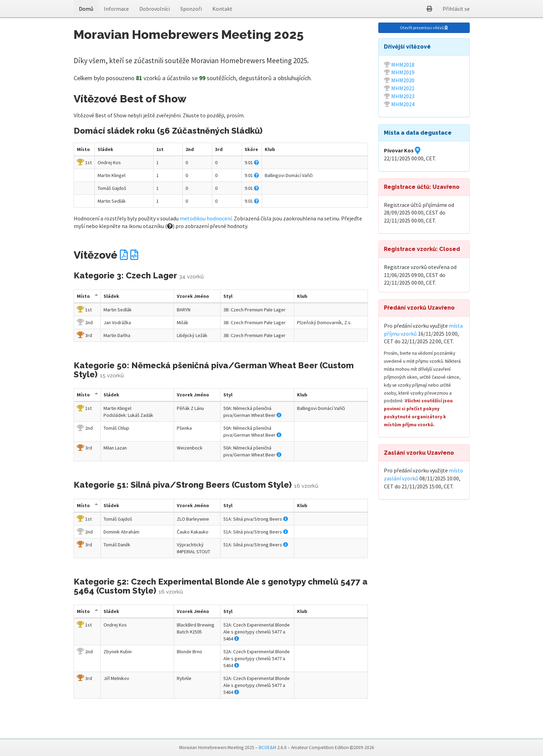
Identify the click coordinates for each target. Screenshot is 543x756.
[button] (429, 9)
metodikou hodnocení (206, 218)
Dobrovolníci (155, 9)
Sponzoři (191, 9)
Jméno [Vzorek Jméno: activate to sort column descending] (193, 296)
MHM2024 (403, 104)
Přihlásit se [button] (456, 9)
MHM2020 (403, 80)
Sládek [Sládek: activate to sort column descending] (111, 296)
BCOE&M (268, 747)
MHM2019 (403, 72)
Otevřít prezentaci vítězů (424, 28)
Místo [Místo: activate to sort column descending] (83, 296)
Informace (116, 9)
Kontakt (222, 9)
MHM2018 (403, 65)
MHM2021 (403, 88)
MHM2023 (403, 96)
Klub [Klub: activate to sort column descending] (302, 296)
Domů (86, 9)
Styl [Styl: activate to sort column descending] (228, 296)
